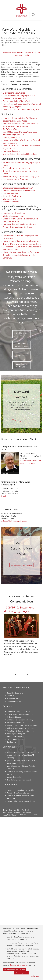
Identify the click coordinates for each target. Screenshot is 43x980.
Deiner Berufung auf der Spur (16, 272)
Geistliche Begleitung (12, 289)
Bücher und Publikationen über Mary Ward (22, 157)
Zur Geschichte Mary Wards (21, 728)
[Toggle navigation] (6, 17)
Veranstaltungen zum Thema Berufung (22, 888)
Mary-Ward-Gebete (11, 244)
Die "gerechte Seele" (22, 446)
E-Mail (4, 659)
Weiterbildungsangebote (14, 309)
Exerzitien (11, 859)
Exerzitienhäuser (13, 861)
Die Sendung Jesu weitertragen (16, 261)
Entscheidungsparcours (16, 902)
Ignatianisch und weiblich (13, 73)
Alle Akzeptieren (21, 973)
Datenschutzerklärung (18, 965)
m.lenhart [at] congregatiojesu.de (14, 684)
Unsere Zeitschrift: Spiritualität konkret (20, 247)
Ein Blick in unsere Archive (14, 146)
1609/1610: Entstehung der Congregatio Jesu (19, 772)
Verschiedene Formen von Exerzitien (19, 284)
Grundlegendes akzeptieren (15, 970)
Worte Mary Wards (21, 75)
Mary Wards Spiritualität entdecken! (21, 532)
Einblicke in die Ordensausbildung (20, 883)
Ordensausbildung (14, 880)
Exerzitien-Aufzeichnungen (22, 456)
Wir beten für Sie (10, 292)
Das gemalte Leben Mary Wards (17, 149)
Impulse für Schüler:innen (14, 306)
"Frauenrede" (22, 466)
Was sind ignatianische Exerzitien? (18, 281)
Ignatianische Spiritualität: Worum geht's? (23, 915)
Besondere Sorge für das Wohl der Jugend (21, 270)
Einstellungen (34, 976)
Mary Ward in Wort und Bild (22, 477)
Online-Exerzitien (10, 287)
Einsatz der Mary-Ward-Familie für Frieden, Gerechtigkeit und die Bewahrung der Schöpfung (21, 366)
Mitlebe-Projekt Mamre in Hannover (21, 891)
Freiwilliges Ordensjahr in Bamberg (20, 894)
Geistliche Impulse (33, 73)
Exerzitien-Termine (11, 295)
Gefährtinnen (12, 905)
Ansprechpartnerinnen (16, 885)
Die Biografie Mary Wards (14, 141)
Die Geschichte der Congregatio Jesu (19, 144)
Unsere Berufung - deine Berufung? (20, 877)
